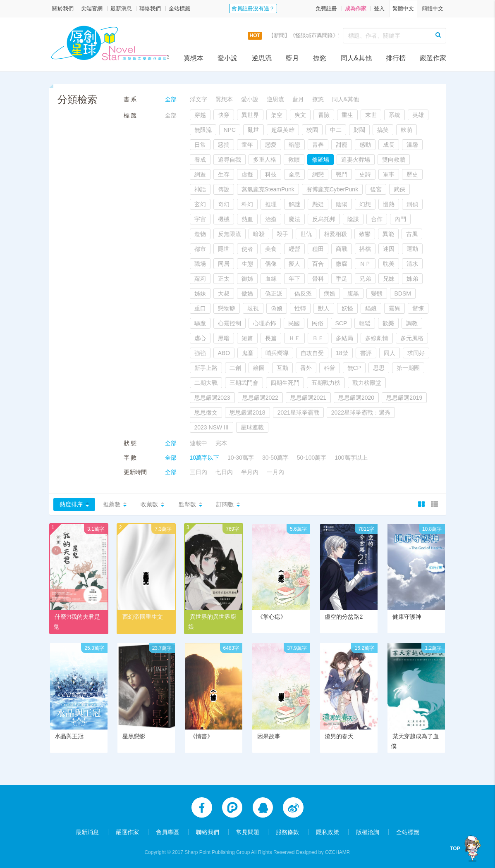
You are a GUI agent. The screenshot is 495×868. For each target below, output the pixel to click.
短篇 (247, 338)
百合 (318, 264)
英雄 (418, 115)
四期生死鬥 (285, 383)
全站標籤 (179, 8)
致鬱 (365, 234)
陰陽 (342, 204)
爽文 (300, 115)
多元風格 (412, 338)
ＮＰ (365, 264)
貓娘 (371, 308)
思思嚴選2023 (212, 398)
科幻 (247, 204)
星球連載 (252, 427)
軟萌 (407, 130)
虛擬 (247, 174)
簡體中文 (433, 8)
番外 (306, 368)
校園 (312, 130)
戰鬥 (342, 174)
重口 (200, 308)
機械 (224, 219)
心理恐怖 (265, 323)
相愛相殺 (335, 234)
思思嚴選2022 (260, 398)
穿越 (200, 115)
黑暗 (224, 338)
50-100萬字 (312, 458)
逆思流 (262, 58)
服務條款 (287, 832)
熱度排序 (71, 504)
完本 (221, 443)
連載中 (198, 443)
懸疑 (318, 204)
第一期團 (408, 368)
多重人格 (265, 160)
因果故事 (269, 737)
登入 (379, 8)
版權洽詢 (368, 832)
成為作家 (356, 8)
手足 (342, 279)
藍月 (292, 58)
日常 (200, 145)
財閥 (359, 130)
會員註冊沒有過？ (253, 8)
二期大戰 (206, 383)
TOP (455, 849)
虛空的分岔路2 (344, 617)
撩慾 (320, 58)
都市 (200, 249)
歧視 (253, 308)
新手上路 (206, 368)
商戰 (342, 249)
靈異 (395, 308)
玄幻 (200, 204)
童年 (247, 145)
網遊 (200, 174)
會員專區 (167, 832)
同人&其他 (356, 58)
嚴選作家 (433, 58)
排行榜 (396, 58)
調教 (412, 323)
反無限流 (230, 234)
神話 (200, 189)
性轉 (300, 308)
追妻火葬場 (356, 160)
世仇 (306, 234)
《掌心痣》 (272, 617)
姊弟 (412, 279)
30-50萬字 (275, 458)
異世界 (250, 115)
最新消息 (121, 8)
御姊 (247, 279)
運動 (412, 249)
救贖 (294, 160)
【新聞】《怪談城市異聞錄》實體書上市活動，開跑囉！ (336, 35)
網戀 (318, 174)
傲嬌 (247, 293)
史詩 (365, 174)
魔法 (294, 219)
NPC (230, 130)
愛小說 (227, 58)
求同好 (416, 353)
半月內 (250, 472)
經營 (294, 249)
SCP (341, 323)
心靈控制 (230, 323)
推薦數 (112, 504)
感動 (365, 145)
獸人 (324, 308)
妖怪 (347, 308)
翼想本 (194, 58)
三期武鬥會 (244, 383)
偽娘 (277, 308)
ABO (224, 353)
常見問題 (248, 832)
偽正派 (274, 293)
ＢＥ (318, 338)
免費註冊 (326, 8)
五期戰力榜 (326, 383)
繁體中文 (403, 8)
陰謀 (353, 219)
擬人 (294, 264)
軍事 (389, 174)
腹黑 (353, 293)
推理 (271, 204)
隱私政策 (328, 832)
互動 (282, 368)
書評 (366, 353)
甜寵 (342, 145)
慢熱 (389, 204)
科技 (271, 174)
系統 (395, 115)
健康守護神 (407, 617)
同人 (390, 353)
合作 (377, 219)
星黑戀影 (134, 737)
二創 (235, 368)
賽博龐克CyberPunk (332, 189)
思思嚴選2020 (356, 398)
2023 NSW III (212, 427)
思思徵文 (206, 413)
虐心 (200, 338)
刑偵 (412, 204)
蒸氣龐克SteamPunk (268, 189)
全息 (294, 174)
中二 (336, 130)
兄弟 (365, 279)
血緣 (271, 279)
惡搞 (224, 145)
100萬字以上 (351, 458)
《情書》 (201, 737)
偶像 (271, 264)
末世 (371, 115)
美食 (271, 249)
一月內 (275, 472)
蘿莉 (200, 279)
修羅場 (320, 160)
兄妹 (389, 279)
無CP (354, 368)
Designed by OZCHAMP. (323, 852)
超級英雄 (283, 130)
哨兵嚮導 (277, 353)
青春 (318, 145)
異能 (388, 234)
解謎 (294, 204)
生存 (224, 174)
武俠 (399, 189)
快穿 (224, 115)
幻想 (365, 204)
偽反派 (303, 293)
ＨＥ (294, 338)
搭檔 (365, 249)
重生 (347, 115)
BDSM (403, 293)
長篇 (271, 338)
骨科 (318, 279)
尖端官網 (92, 8)
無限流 (203, 130)
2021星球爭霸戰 (298, 413)
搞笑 (383, 130)
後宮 (376, 189)
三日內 (198, 472)
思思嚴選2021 (308, 398)
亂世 (253, 130)
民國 (294, 323)
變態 (377, 293)
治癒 (271, 219)
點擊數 (187, 504)
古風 (412, 234)
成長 (389, 145)
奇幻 (224, 204)
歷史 (412, 174)
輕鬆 (365, 323)
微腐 (342, 264)
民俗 (318, 323)
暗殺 (259, 234)
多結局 (344, 338)
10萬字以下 (205, 458)
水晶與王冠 (69, 737)
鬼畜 (248, 353)
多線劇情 (377, 338)
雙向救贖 (394, 160)
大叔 (224, 293)
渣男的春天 (339, 737)
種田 (318, 249)
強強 (200, 353)
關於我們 (63, 8)
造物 (200, 234)
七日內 (224, 472)
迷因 (389, 249)
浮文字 (159, 58)
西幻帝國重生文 (143, 617)
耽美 (389, 264)
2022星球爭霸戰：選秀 (361, 413)
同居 (224, 264)
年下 (294, 279)
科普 (330, 368)
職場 (200, 264)
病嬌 (330, 293)
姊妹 (200, 293)
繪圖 (259, 368)
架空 (277, 115)
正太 (224, 279)
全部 (171, 99)
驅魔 (200, 323)
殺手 (282, 234)
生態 (247, 264)
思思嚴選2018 (247, 413)
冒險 (324, 115)
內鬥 (400, 219)
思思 (379, 368)
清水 (412, 264)
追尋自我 (230, 160)
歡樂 (388, 323)
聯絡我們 (150, 8)
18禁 (342, 353)
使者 (247, 249)
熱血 (247, 219)
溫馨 (412, 145)
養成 (200, 160)
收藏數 (149, 504)
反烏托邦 (324, 219)
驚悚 (418, 308)
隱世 (224, 249)
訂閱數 (225, 504)
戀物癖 (227, 308)
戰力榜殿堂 (367, 383)
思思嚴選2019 (404, 398)
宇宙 (200, 219)
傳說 (224, 189)
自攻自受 (312, 353)
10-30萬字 (241, 458)
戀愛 (271, 145)
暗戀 (294, 145)
